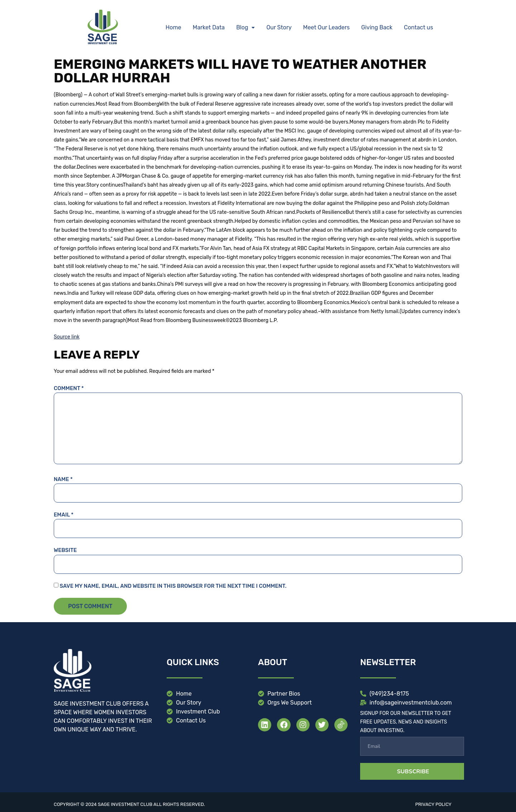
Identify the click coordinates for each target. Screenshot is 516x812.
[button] (245, 28)
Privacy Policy (433, 804)
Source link (67, 337)
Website (65, 550)
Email (64, 515)
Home (173, 27)
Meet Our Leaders (326, 27)
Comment (69, 388)
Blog (245, 27)
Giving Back (377, 27)
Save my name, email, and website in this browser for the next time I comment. (173, 586)
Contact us (418, 27)
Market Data (209, 27)
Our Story (279, 27)
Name (63, 479)
